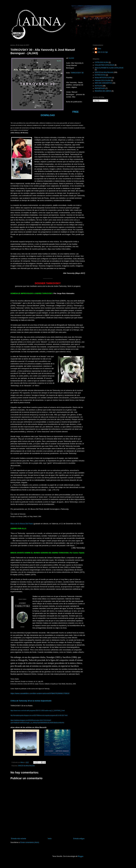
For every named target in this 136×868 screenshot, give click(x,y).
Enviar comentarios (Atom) (30, 842)
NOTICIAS (99, 86)
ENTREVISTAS (100, 75)
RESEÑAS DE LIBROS (103, 91)
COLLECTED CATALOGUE (104, 65)
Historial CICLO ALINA (103, 80)
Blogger (80, 856)
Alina (99, 49)
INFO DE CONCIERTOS (103, 83)
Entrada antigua (79, 839)
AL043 (71, 58)
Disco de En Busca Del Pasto (22, 524)
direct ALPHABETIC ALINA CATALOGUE (109, 68)
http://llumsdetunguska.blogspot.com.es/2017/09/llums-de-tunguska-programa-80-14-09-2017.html (39, 715)
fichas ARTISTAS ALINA (103, 78)
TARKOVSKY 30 (77, 73)
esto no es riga (103, 52)
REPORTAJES (100, 88)
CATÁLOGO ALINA (102, 62)
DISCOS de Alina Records (26, 766)
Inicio (50, 839)
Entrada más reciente (19, 839)
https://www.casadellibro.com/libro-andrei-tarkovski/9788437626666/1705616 (40, 693)
